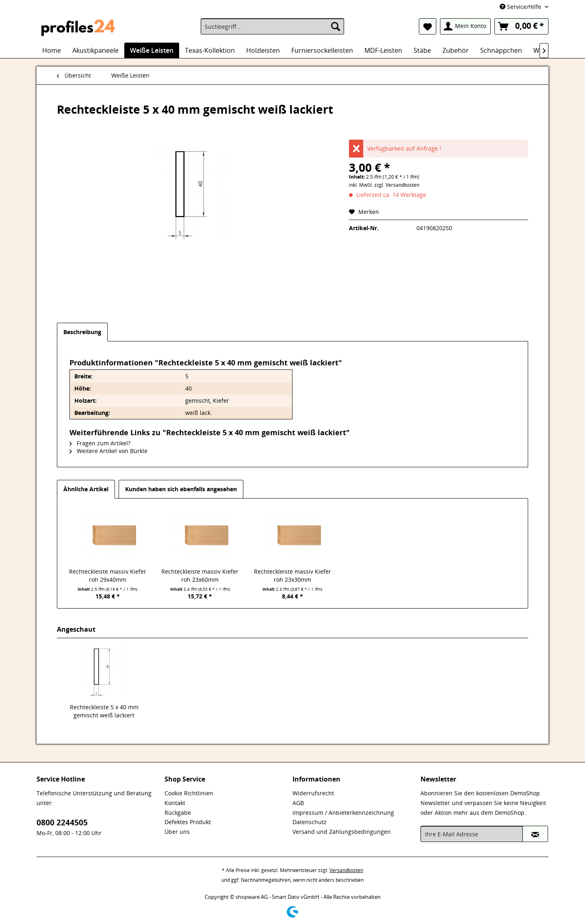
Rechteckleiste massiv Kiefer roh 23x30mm (292, 575)
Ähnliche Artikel (86, 489)
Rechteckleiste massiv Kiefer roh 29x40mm (108, 575)
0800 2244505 (62, 823)
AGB (298, 803)
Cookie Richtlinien (189, 793)
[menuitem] (272, 26)
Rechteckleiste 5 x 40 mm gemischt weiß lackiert (104, 711)
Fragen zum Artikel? (100, 443)
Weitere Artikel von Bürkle (108, 451)
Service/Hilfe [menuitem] (521, 7)
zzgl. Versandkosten (397, 185)
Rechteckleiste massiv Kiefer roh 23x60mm (200, 575)
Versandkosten (346, 870)
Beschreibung (82, 332)
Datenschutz (310, 822)
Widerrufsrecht (313, 793)
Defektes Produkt (188, 822)
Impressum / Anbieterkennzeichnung (343, 813)
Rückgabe (178, 813)
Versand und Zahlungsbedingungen (342, 832)
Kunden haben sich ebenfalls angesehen (181, 489)
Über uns (177, 832)
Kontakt (175, 803)
